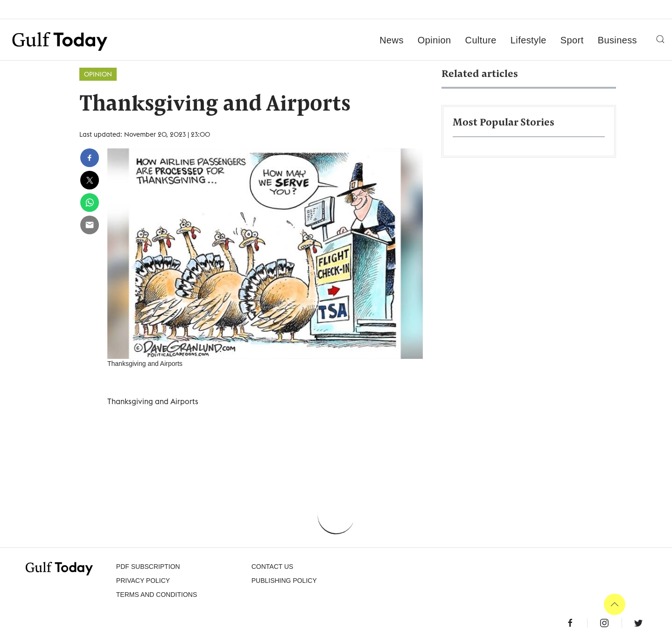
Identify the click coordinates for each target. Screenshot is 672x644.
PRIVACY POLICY (143, 581)
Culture (481, 40)
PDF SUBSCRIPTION (148, 567)
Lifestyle (528, 40)
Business (617, 40)
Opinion (434, 40)
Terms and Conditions (157, 595)
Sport (572, 40)
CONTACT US (273, 567)
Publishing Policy (284, 581)
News (392, 40)
